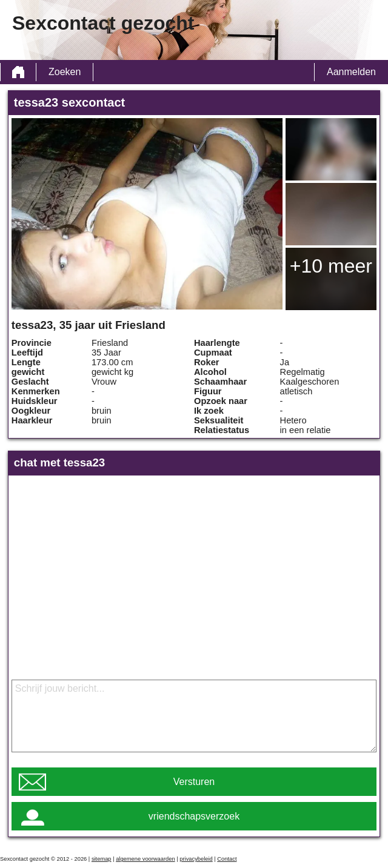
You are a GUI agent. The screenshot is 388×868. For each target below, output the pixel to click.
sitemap (102, 859)
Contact (227, 859)
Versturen (194, 782)
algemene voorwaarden (145, 859)
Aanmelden (351, 72)
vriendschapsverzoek (194, 816)
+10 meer (331, 266)
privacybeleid (196, 859)
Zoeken (65, 72)
